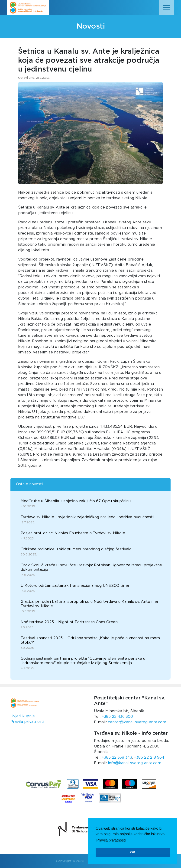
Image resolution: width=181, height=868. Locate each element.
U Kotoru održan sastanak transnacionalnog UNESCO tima (75, 586)
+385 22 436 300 (117, 717)
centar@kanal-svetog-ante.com (137, 722)
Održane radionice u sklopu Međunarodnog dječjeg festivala (76, 549)
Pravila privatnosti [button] (111, 840)
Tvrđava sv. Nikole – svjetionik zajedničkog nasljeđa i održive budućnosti (87, 517)
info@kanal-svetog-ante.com (135, 763)
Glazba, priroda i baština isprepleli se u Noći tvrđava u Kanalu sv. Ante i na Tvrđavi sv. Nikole (89, 604)
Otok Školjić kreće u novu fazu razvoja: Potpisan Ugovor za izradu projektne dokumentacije (91, 567)
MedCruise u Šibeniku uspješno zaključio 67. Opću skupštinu (76, 501)
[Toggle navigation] (167, 7)
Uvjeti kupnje (23, 716)
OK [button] (133, 852)
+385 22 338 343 (117, 757)
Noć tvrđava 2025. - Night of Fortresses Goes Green (69, 622)
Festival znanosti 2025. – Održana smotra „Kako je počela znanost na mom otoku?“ (90, 640)
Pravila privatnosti (27, 722)
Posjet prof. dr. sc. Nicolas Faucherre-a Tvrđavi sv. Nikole (73, 533)
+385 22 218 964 (149, 757)
